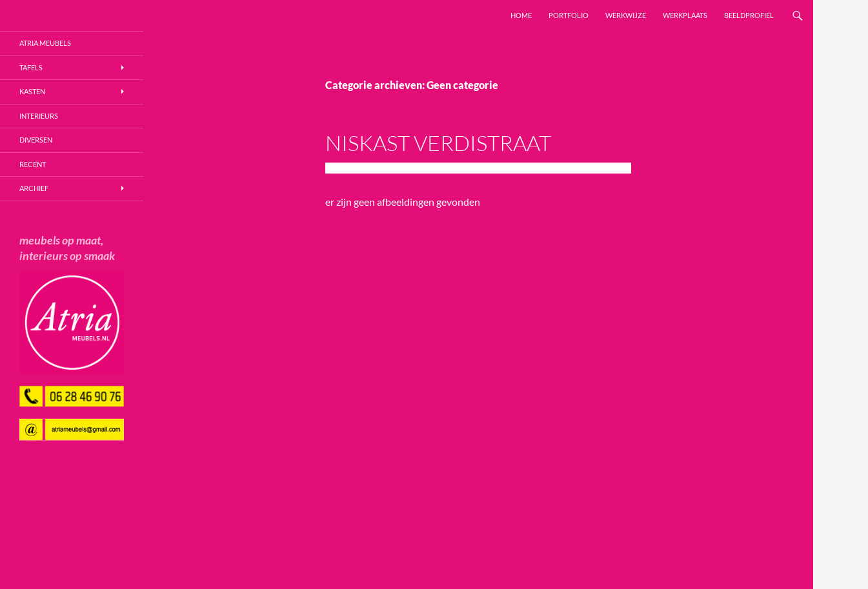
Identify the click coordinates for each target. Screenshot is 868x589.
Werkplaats (685, 15)
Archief (34, 188)
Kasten (32, 91)
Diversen (36, 140)
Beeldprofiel (749, 15)
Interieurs (39, 116)
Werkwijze (626, 15)
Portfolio (569, 15)
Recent (33, 164)
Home (521, 15)
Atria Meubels (45, 43)
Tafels (31, 67)
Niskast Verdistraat (438, 143)
